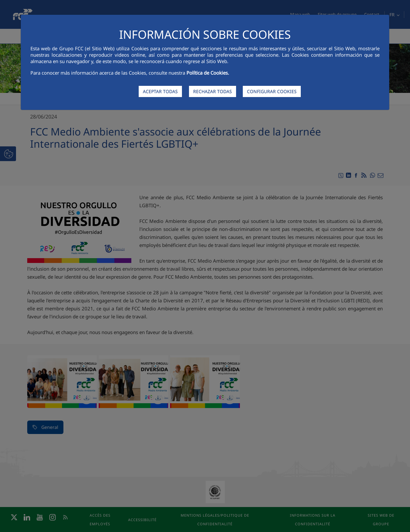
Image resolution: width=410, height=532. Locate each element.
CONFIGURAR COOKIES (272, 91)
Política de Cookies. (208, 73)
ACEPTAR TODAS (160, 91)
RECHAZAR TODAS (213, 91)
